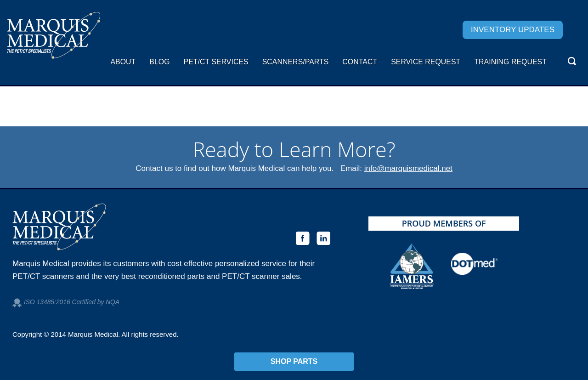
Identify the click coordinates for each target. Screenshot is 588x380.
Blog (159, 62)
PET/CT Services (216, 62)
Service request (426, 62)
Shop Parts (294, 361)
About (123, 62)
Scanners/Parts (296, 62)
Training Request (510, 62)
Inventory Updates (513, 30)
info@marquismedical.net (408, 168)
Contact (360, 62)
